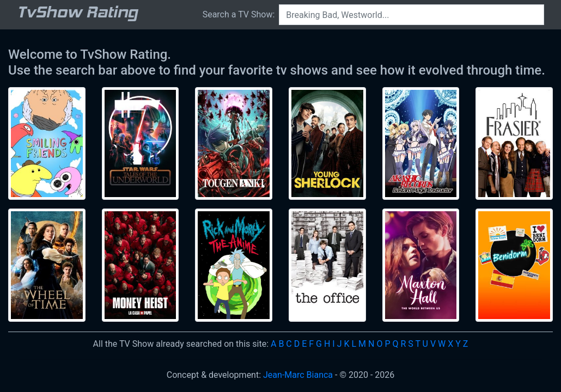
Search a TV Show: (239, 14)
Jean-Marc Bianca (298, 375)
